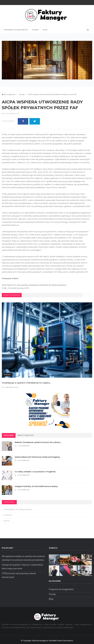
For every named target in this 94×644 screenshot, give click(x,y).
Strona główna (9, 94)
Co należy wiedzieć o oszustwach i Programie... (37, 472)
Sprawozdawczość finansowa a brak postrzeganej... (39, 457)
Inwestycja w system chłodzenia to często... (26, 383)
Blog (45, 30)
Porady (36, 30)
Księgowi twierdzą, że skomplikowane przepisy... (38, 486)
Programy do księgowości (16, 30)
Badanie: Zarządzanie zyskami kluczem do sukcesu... (40, 442)
